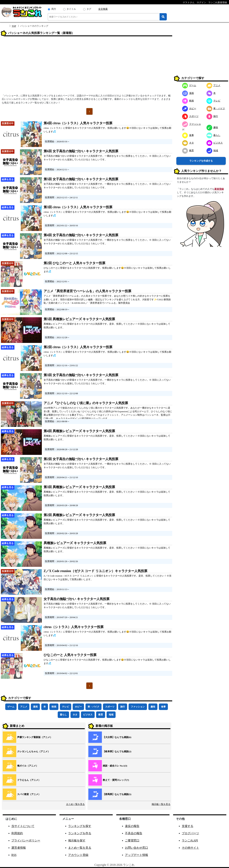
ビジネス (88, 715)
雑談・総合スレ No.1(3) (115, 766)
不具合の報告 (134, 833)
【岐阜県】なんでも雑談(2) (117, 751)
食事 (163, 707)
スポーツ (110, 707)
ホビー (78, 707)
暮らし (63, 715)
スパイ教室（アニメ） (29, 794)
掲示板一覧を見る (161, 804)
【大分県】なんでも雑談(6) (117, 737)
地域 (111, 715)
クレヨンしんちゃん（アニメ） (34, 751)
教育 (101, 715)
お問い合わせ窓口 (136, 848)
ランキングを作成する (201, 161)
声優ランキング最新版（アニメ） (35, 737)
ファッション (138, 707)
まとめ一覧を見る (75, 804)
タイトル (71, 9)
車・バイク (93, 707)
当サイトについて (23, 826)
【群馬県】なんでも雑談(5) (117, 794)
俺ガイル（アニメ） (28, 766)
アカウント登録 (78, 855)
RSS (14, 855)
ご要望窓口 (132, 840)
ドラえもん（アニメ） (29, 780)
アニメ (24, 707)
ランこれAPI (190, 840)
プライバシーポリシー (26, 840)
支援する (188, 826)
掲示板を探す (77, 840)
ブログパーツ (190, 833)
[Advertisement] (87, 66)
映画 (54, 707)
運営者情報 (19, 848)
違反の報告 (132, 826)
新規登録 (219, 189)
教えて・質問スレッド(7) (116, 780)
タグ (89, 9)
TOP (14, 26)
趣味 (153, 707)
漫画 (35, 707)
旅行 (123, 707)
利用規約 (17, 833)
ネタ (75, 715)
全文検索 (103, 9)
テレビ (66, 707)
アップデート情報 (136, 855)
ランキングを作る (80, 833)
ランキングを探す (80, 826)
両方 (54, 9)
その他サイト (190, 848)
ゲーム (11, 707)
